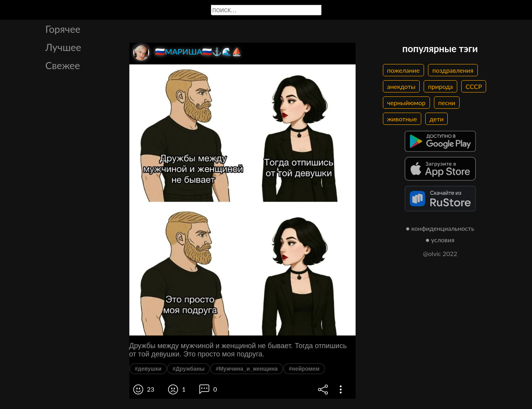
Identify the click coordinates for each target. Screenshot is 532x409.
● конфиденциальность (440, 228)
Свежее (63, 65)
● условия (440, 240)
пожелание (403, 70)
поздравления (453, 70)
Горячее (63, 29)
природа (440, 86)
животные (402, 119)
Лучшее (63, 47)
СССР (474, 86)
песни (447, 103)
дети (436, 119)
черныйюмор (406, 103)
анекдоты (401, 86)
